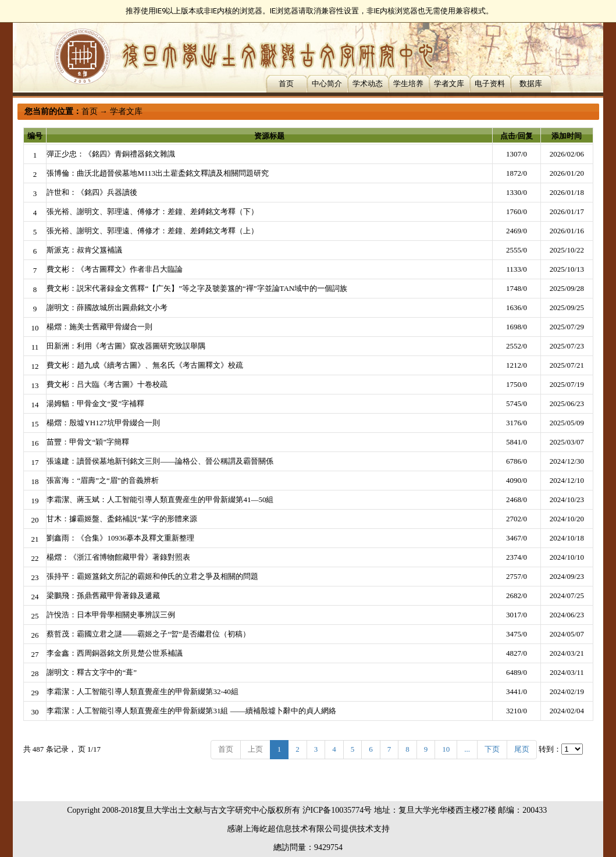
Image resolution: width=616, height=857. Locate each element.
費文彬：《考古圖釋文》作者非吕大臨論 (115, 269)
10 (446, 749)
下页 (492, 749)
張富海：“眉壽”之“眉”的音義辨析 (102, 480)
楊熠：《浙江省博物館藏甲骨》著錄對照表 (118, 557)
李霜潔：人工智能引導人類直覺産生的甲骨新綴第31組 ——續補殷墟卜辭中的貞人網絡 (191, 711)
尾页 (522, 749)
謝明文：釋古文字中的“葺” (92, 672)
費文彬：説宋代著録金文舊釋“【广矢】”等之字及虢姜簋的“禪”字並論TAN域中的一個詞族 (197, 288)
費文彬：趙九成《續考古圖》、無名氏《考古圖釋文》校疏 (145, 365)
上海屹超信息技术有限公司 (292, 829)
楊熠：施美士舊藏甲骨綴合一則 (99, 327)
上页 (255, 749)
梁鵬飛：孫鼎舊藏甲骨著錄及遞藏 (103, 595)
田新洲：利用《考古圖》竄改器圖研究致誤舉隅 (126, 346)
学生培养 (408, 83)
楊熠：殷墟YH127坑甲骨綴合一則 (103, 423)
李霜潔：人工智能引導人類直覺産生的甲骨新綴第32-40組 (142, 691)
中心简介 (327, 83)
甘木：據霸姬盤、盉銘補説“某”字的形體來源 (122, 519)
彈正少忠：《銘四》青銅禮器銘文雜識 (111, 154)
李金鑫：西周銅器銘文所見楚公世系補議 (115, 653)
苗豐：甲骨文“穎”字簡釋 (88, 442)
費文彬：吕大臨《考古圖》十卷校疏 (107, 384)
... (467, 749)
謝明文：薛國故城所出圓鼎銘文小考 (107, 307)
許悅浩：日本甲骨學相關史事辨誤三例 (111, 615)
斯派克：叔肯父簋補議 (84, 250)
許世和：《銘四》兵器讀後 (92, 192)
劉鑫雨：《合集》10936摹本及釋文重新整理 (120, 538)
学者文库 (449, 83)
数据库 (531, 83)
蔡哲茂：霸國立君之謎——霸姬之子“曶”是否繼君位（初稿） (148, 634)
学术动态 (368, 83)
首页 (286, 83)
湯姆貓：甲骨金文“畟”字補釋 (95, 403)
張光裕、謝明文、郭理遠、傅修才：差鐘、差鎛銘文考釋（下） (152, 211)
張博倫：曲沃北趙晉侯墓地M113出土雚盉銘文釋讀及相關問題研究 (158, 173)
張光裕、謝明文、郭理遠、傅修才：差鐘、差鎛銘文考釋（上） (152, 231)
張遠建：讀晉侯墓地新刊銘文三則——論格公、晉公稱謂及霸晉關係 (160, 461)
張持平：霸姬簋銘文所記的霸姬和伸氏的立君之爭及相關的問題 (152, 576)
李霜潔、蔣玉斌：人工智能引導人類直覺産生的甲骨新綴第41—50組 (160, 499)
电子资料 (490, 83)
